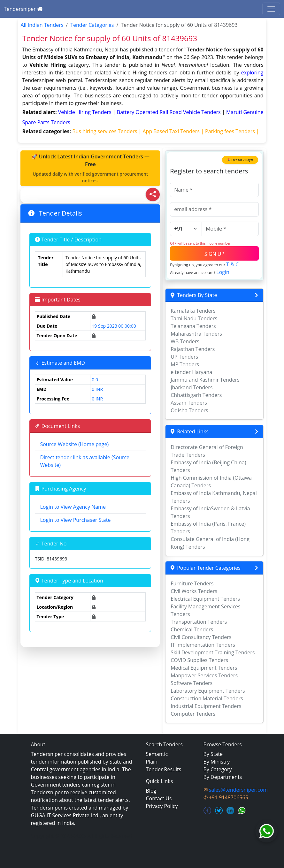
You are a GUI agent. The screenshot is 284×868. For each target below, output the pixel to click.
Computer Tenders (193, 714)
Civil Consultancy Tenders (201, 637)
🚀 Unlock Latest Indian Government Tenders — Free (90, 168)
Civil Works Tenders (194, 591)
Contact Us (159, 798)
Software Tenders (192, 683)
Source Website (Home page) (74, 444)
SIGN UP (214, 254)
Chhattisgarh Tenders (196, 395)
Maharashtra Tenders (196, 334)
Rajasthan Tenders (193, 349)
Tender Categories (92, 25)
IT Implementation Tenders (203, 645)
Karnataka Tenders (193, 311)
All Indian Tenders (42, 25)
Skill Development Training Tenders (213, 652)
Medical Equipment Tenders (204, 668)
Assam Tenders (189, 403)
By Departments (223, 777)
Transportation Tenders (199, 622)
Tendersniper (23, 9)
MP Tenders (185, 364)
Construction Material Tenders (207, 698)
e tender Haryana (191, 372)
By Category (218, 769)
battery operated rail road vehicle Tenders (169, 112)
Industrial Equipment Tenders (206, 706)
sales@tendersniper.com (238, 790)
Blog (151, 791)
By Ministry (217, 762)
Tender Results (164, 769)
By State (213, 754)
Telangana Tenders (193, 326)
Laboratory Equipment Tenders (208, 691)
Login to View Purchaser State (75, 520)
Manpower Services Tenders (204, 675)
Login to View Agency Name (73, 507)
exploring (252, 72)
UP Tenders (184, 357)
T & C (232, 264)
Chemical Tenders (192, 629)
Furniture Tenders (192, 583)
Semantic (157, 754)
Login (223, 272)
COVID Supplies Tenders (199, 660)
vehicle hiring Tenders (85, 112)
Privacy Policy (162, 806)
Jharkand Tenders (192, 387)
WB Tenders (185, 341)
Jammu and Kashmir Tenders (205, 380)
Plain (152, 762)
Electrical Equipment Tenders (205, 599)
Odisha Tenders (189, 410)
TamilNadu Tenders (194, 318)
